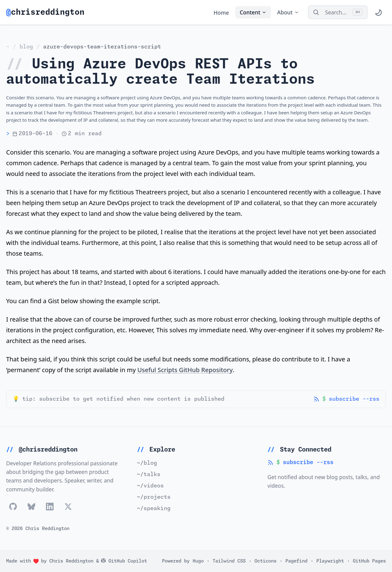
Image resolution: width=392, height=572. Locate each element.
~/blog (147, 463)
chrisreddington (45, 12)
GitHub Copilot (124, 561)
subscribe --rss (346, 399)
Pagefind (296, 561)
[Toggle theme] (378, 12)
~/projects (154, 497)
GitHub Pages (369, 561)
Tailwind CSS (229, 561)
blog (26, 47)
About (288, 12)
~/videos (150, 486)
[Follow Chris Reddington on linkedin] (50, 507)
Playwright (330, 561)
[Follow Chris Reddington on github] (13, 507)
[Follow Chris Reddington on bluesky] (31, 507)
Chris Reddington (71, 561)
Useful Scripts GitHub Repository (185, 370)
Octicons (266, 561)
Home (221, 12)
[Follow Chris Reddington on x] (68, 507)
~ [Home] (8, 47)
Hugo (198, 561)
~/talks (149, 475)
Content (253, 12)
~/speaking (154, 509)
